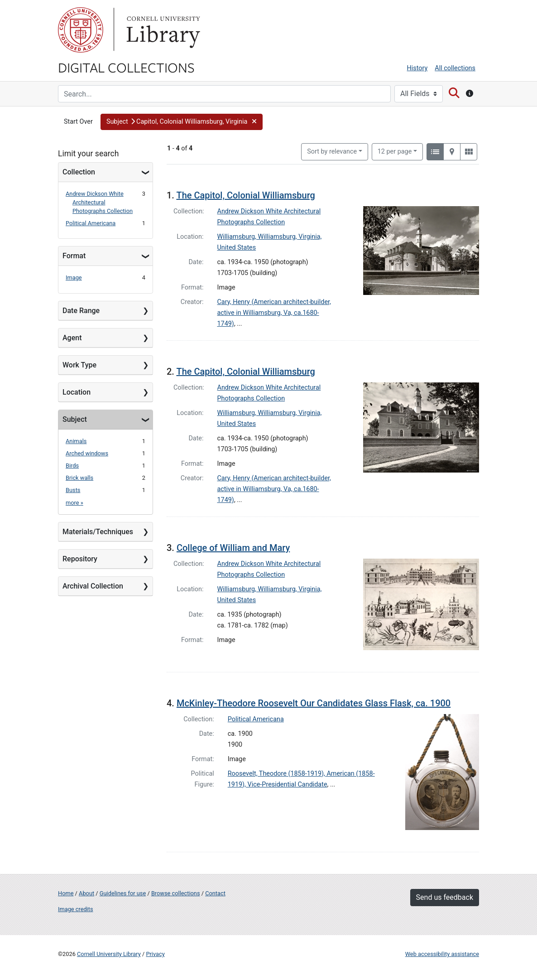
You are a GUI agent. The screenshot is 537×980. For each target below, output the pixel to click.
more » (74, 503)
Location (77, 392)
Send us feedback (445, 897)
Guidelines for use (123, 893)
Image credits (76, 909)
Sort (332, 152)
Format (74, 256)
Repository (80, 559)
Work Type (79, 365)
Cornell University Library (109, 954)
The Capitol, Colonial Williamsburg (246, 195)
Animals (76, 441)
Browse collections (176, 893)
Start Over (78, 122)
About (86, 893)
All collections (455, 68)
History (417, 68)
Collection (79, 172)
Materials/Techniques (98, 532)
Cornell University (81, 30)
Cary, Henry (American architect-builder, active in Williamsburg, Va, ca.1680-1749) (274, 313)
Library (162, 30)
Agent (72, 338)
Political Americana (91, 223)
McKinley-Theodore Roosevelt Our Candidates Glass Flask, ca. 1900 (314, 703)
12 (395, 151)
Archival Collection (93, 586)
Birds (72, 466)
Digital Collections (126, 67)
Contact (215, 893)
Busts (73, 490)
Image (74, 278)
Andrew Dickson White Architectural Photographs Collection (99, 202)
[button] (182, 122)
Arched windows (87, 453)
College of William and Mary (233, 548)
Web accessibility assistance (442, 954)
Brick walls (79, 478)
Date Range (81, 311)
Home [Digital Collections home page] (66, 893)
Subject (75, 419)
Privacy (155, 954)
